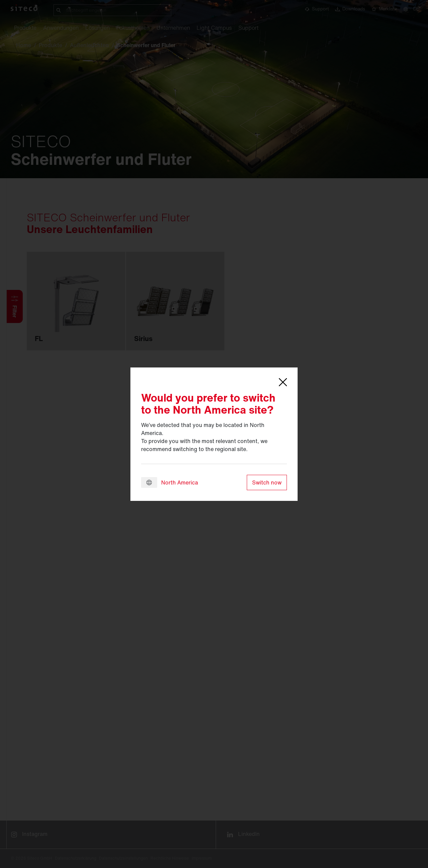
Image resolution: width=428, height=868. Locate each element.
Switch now (267, 482)
